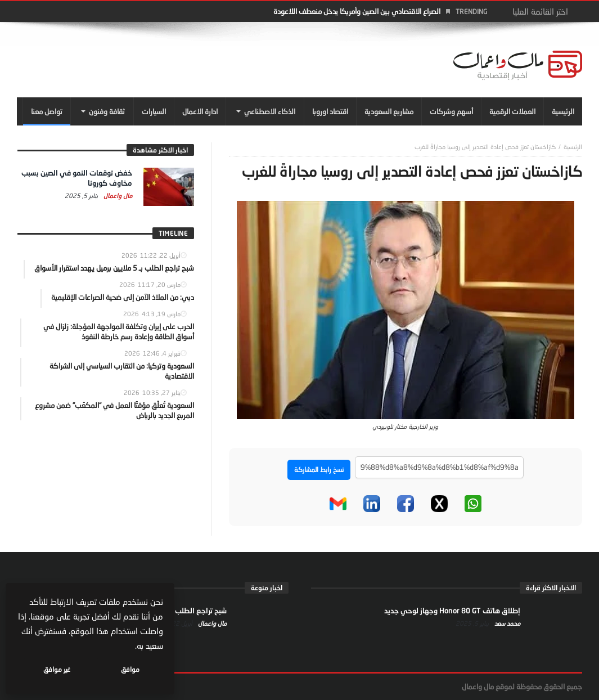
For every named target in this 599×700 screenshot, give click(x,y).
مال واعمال (117, 196)
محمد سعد (506, 623)
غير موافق (57, 669)
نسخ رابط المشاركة (319, 470)
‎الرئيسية (573, 147)
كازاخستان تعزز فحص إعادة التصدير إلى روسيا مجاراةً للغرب (485, 147)
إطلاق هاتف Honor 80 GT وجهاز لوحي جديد (452, 611)
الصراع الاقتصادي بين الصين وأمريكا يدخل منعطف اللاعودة (357, 11)
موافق (130, 669)
